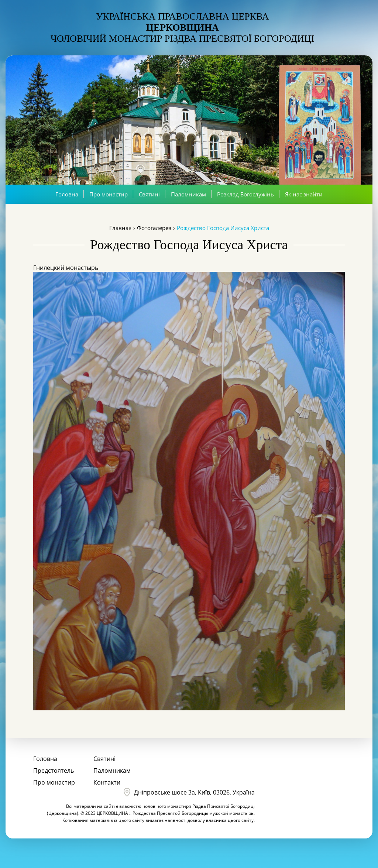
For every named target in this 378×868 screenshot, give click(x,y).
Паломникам (188, 194)
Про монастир (109, 194)
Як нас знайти (304, 194)
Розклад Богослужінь (245, 194)
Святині (149, 194)
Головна (67, 194)
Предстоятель (54, 771)
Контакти (107, 782)
